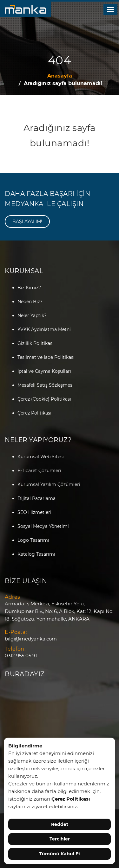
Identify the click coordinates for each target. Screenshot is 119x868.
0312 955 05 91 (21, 656)
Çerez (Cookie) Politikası (44, 399)
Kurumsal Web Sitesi (41, 457)
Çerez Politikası (34, 413)
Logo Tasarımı (33, 540)
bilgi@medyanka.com (31, 639)
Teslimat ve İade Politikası (46, 357)
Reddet (60, 824)
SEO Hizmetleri (34, 512)
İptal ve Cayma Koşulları (44, 371)
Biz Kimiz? (29, 288)
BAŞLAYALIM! (27, 222)
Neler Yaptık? (32, 315)
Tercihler (60, 839)
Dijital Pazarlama (36, 498)
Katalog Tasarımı (36, 554)
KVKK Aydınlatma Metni (44, 329)
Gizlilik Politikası (36, 343)
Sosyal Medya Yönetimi (43, 526)
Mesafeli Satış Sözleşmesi (46, 385)
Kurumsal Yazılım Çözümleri (49, 484)
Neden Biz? (30, 302)
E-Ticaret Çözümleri (39, 471)
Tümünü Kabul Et (60, 854)
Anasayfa (60, 76)
